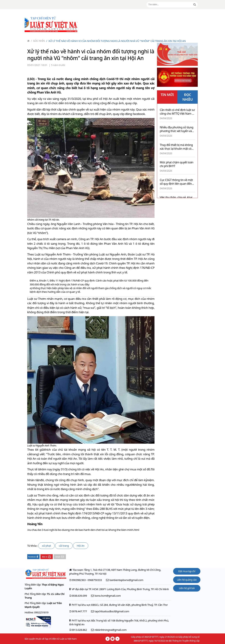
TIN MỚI (167, 95)
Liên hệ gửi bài (187, 588)
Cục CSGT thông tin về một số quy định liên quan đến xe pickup (176, 182)
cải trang (64, 546)
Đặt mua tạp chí (187, 571)
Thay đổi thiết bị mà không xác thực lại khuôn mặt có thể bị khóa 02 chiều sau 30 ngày (177, 147)
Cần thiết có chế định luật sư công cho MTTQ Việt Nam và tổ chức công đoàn (177, 112)
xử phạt (46, 546)
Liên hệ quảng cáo (187, 580)
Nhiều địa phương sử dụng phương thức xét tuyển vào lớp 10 (177, 129)
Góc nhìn (38, 41)
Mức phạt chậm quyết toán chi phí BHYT (177, 164)
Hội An (81, 546)
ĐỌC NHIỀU (188, 97)
